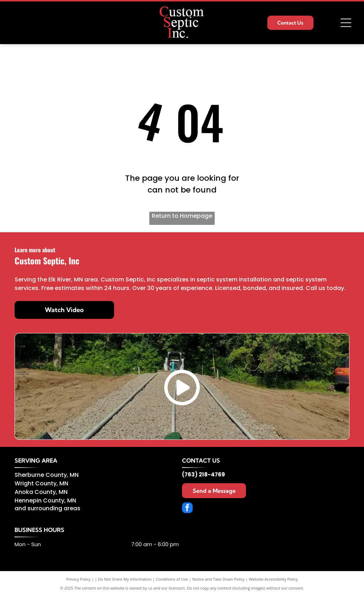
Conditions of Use (172, 579)
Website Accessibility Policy (273, 579)
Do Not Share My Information (125, 579)
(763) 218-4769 (204, 474)
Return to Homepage (182, 216)
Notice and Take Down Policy (219, 579)
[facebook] (187, 509)
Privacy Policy (78, 579)
